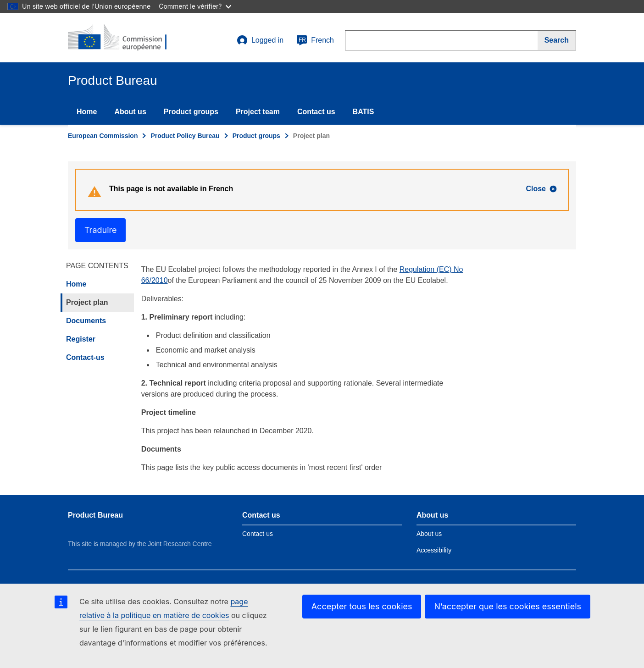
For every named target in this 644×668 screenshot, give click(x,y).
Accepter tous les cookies (362, 606)
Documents (86, 321)
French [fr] (315, 40)
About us (130, 112)
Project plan (87, 302)
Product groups (191, 112)
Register (81, 339)
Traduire (100, 230)
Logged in (260, 40)
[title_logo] (123, 38)
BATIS (364, 112)
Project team (258, 112)
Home (87, 112)
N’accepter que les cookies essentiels (508, 606)
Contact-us (85, 357)
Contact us (316, 112)
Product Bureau (95, 515)
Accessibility (434, 550)
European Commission (103, 136)
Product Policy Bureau (185, 136)
